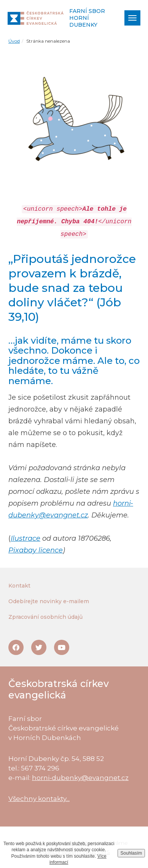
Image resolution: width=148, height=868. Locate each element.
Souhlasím (131, 853)
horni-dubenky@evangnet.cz (80, 778)
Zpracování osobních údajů (45, 617)
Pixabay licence (36, 550)
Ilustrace (25, 538)
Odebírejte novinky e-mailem (49, 601)
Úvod (14, 41)
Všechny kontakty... (39, 799)
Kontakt (19, 586)
